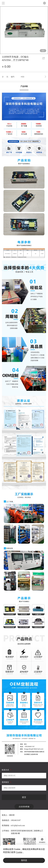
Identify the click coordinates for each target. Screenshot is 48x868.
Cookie (19, 852)
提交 (24, 797)
